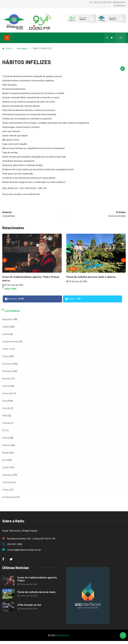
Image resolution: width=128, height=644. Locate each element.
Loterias (6, 423)
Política (6, 445)
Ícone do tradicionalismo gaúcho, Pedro (37, 579)
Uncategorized (9, 497)
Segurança (8, 475)
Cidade (6, 327)
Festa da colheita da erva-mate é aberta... (92, 277)
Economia (7, 364)
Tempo (6, 490)
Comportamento (10, 342)
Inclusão (6, 408)
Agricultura (8, 319)
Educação (7, 371)
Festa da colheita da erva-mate (36, 592)
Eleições (6, 379)
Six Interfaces (62, 635)
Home (9, 49)
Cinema (6, 334)
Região (6, 453)
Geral (73, 269)
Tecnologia (8, 482)
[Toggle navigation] (7, 38)
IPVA (5, 416)
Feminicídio (8, 393)
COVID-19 (7, 349)
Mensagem (22, 49)
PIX (4, 430)
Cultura (10, 269)
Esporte (6, 386)
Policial (6, 438)
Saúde (5, 467)
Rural (5, 460)
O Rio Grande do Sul (29, 605)
